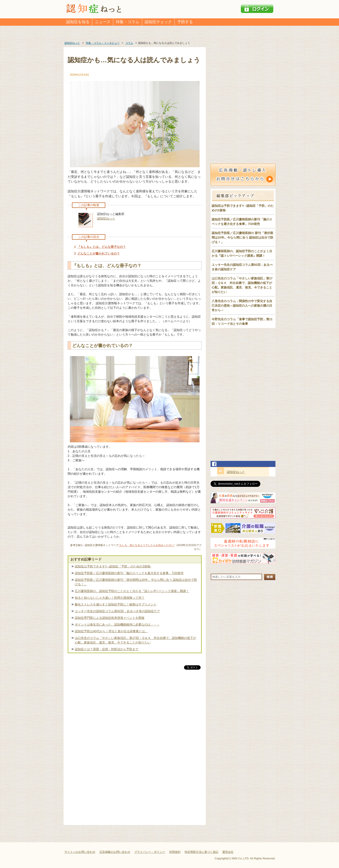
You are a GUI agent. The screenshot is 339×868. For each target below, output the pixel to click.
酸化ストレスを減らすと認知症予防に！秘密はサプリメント (116, 604)
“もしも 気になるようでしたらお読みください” (147, 545)
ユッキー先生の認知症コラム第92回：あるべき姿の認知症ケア (117, 611)
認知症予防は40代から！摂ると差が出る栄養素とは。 (111, 631)
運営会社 (228, 852)
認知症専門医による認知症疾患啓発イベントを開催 (110, 618)
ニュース (103, 22)
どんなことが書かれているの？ (99, 253)
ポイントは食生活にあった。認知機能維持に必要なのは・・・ (117, 624)
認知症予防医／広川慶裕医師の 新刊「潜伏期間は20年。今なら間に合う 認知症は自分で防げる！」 (242, 237)
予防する (185, 22)
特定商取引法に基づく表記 (201, 852)
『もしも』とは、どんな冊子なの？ (102, 247)
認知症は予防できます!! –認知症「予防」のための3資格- (113, 566)
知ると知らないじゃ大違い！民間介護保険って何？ (110, 598)
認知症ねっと (106, 218)
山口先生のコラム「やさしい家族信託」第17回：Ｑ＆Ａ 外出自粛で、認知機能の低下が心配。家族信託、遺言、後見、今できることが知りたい (135, 640)
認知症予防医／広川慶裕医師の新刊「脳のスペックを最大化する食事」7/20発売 (129, 573)
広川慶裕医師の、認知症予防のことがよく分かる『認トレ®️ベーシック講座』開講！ (132, 591)
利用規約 (175, 852)
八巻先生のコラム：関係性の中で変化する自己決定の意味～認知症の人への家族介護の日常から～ (242, 306)
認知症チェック (158, 22)
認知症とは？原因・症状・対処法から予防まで (107, 649)
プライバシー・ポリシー (150, 852)
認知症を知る (78, 22)
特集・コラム (128, 22)
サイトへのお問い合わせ (80, 852)
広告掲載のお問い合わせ (115, 852)
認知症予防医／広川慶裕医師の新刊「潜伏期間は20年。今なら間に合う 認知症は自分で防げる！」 (136, 582)
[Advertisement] (135, 716)
